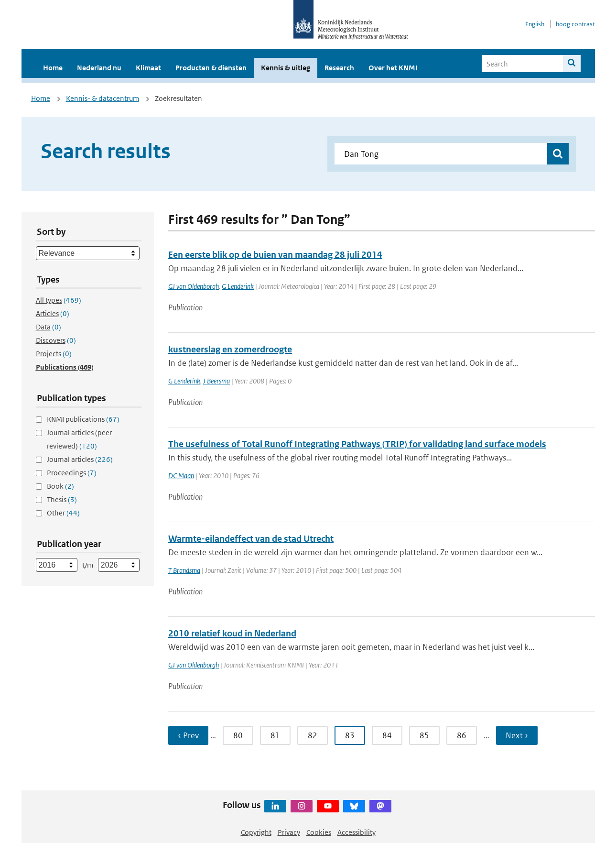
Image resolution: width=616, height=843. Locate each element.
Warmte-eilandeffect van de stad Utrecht (251, 539)
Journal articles (80, 459)
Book (60, 486)
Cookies (319, 832)
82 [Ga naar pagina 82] (313, 735)
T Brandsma (184, 570)
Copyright (256, 832)
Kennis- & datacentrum (103, 98)
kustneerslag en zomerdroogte (230, 349)
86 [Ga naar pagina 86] (462, 735)
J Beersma (216, 381)
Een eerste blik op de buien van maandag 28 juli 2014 (275, 255)
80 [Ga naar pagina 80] (238, 735)
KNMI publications (83, 419)
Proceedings (72, 473)
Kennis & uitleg (286, 68)
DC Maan (181, 476)
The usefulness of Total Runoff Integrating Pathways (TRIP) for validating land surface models (357, 444)
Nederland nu (99, 68)
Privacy (289, 832)
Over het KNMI (393, 68)
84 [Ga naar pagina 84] (387, 735)
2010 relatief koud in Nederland (232, 633)
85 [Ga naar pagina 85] (424, 735)
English (535, 24)
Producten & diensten (211, 68)
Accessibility (357, 832)
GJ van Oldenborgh (194, 286)
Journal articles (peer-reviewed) (81, 439)
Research (339, 68)
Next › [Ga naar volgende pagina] (517, 735)
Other (63, 513)
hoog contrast (575, 24)
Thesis (62, 499)
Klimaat (148, 68)
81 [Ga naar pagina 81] (275, 735)
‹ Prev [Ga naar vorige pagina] (188, 735)
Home (53, 68)
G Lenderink (238, 286)
